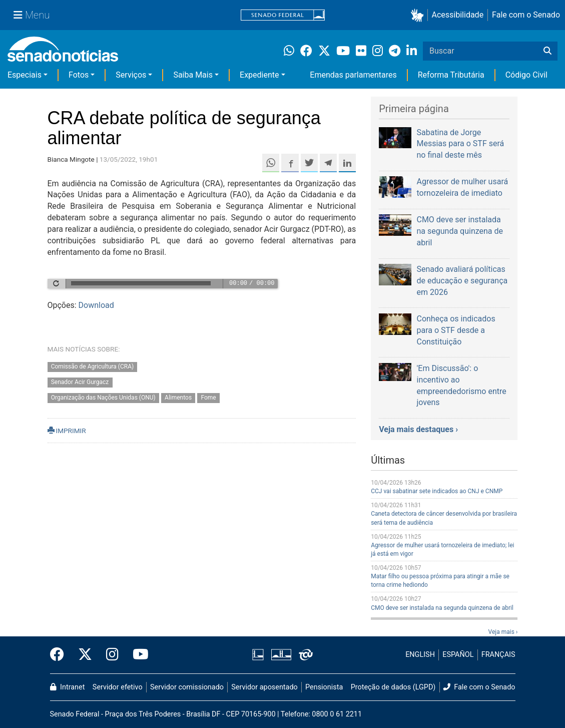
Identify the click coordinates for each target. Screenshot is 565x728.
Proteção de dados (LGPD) (393, 687)
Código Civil (526, 75)
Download (96, 305)
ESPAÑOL (458, 655)
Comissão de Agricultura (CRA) (93, 367)
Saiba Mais (193, 75)
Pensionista (324, 687)
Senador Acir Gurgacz (80, 383)
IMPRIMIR (67, 431)
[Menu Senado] (32, 15)
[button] (419, 15)
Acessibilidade (458, 15)
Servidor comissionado (187, 687)
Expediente (259, 75)
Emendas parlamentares (353, 75)
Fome (208, 398)
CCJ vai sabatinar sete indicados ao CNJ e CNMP (437, 491)
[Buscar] (547, 51)
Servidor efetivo (118, 687)
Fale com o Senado (526, 15)
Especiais (25, 75)
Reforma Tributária (451, 75)
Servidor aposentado (264, 687)
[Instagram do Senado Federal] (112, 655)
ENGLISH (420, 655)
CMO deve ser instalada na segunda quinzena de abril (442, 608)
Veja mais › (503, 632)
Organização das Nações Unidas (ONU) (103, 398)
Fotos (79, 75)
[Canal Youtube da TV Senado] (137, 655)
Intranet (68, 687)
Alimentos (178, 398)
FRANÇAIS (498, 655)
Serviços (131, 75)
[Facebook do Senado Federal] (61, 655)
